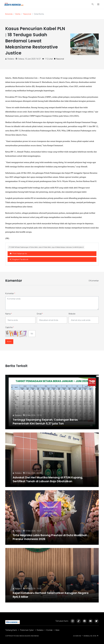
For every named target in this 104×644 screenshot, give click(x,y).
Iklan (57, 630)
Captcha (10, 327)
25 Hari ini (77, 636)
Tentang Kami (11, 630)
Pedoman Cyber (27, 630)
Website (72, 314)
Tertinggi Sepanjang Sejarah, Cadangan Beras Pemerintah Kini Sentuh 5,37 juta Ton (45, 422)
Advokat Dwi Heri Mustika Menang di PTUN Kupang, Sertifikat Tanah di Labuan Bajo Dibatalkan (48, 479)
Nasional (27, 14)
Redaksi (18, 415)
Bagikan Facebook (19, 259)
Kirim (9, 342)
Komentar (10, 293)
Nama (9, 314)
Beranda (9, 14)
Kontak (49, 630)
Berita (18, 14)
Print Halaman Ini (18, 254)
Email (40, 314)
